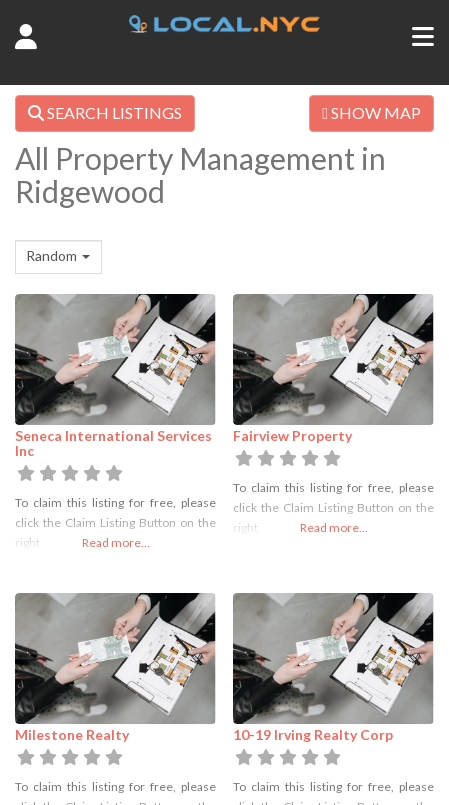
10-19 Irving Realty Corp (313, 734)
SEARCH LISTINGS (105, 112)
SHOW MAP (371, 112)
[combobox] (58, 257)
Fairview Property (292, 435)
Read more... (116, 542)
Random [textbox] (51, 255)
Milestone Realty (72, 734)
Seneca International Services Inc (113, 443)
